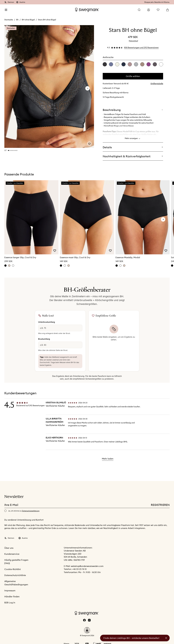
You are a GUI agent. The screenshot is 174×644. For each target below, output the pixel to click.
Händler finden (12, 596)
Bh (17, 20)
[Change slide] (8, 150)
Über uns (9, 548)
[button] (87, 630)
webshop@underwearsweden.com (87, 566)
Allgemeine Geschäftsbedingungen (16, 583)
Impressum (10, 590)
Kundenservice (12, 554)
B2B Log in (10, 602)
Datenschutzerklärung (31, 511)
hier (80, 528)
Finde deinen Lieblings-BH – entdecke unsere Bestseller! (131, 638)
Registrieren (160, 505)
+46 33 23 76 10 (79, 569)
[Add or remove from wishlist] (89, 144)
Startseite (9, 20)
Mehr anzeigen (133, 139)
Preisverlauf (133, 41)
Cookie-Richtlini (13, 569)
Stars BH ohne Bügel (47, 20)
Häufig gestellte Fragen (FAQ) (16, 562)
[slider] (49, 87)
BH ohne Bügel (28, 20)
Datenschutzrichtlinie (15, 575)
